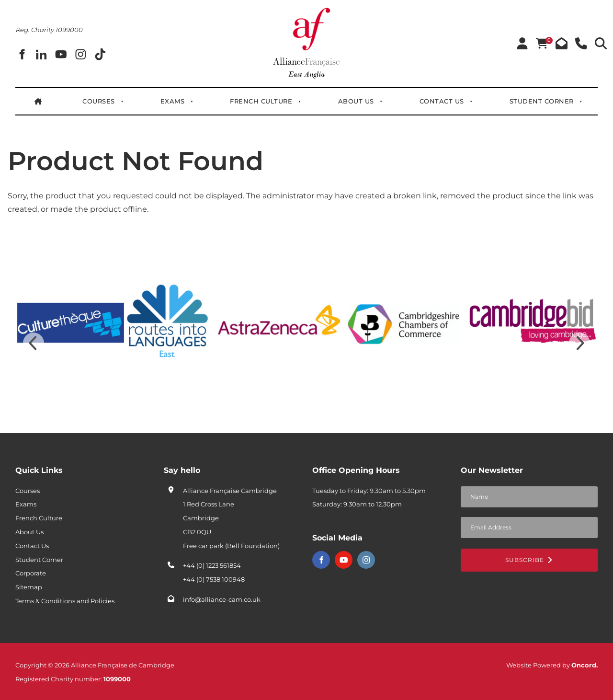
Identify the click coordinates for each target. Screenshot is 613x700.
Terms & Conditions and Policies (65, 601)
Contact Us (442, 101)
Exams (173, 101)
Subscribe (529, 560)
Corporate (31, 573)
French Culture (261, 101)
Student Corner (542, 101)
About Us (356, 101)
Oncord (584, 665)
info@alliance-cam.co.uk (222, 599)
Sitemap (29, 587)
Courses (99, 101)
